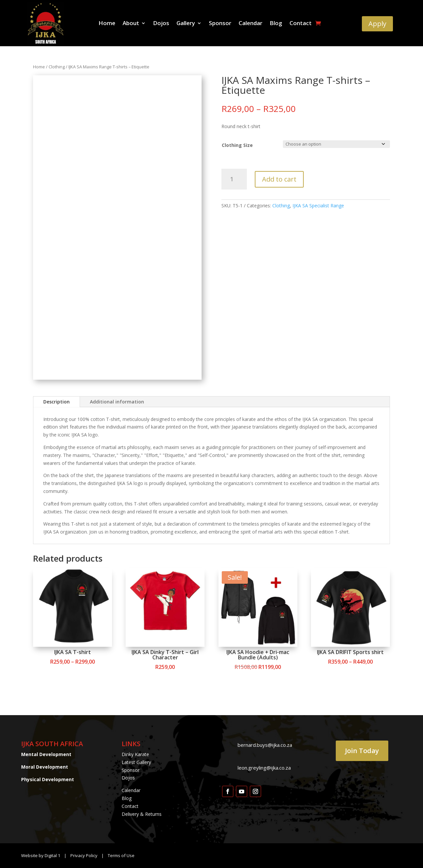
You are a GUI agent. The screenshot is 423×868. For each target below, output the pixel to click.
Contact (301, 24)
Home (107, 24)
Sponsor (220, 24)
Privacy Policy (84, 855)
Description (57, 402)
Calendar (250, 24)
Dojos (161, 24)
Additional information (117, 402)
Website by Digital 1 (41, 855)
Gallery (186, 24)
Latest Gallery (136, 762)
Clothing (57, 67)
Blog (276, 24)
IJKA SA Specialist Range (318, 206)
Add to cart (279, 179)
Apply (377, 24)
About (131, 24)
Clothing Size (237, 145)
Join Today (362, 751)
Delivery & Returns (142, 814)
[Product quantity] (234, 179)
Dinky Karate (135, 754)
